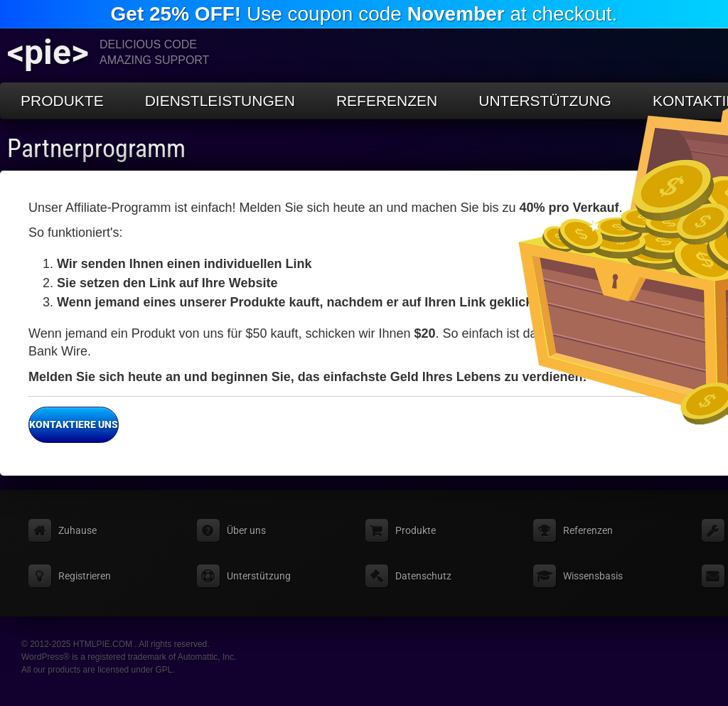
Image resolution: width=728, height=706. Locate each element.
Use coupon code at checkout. (364, 14)
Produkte (62, 101)
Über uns (246, 530)
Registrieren (85, 576)
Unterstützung (545, 101)
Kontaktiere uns (73, 425)
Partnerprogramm (96, 149)
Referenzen (387, 101)
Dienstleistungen (220, 101)
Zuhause (77, 530)
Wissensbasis (593, 576)
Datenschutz (423, 576)
